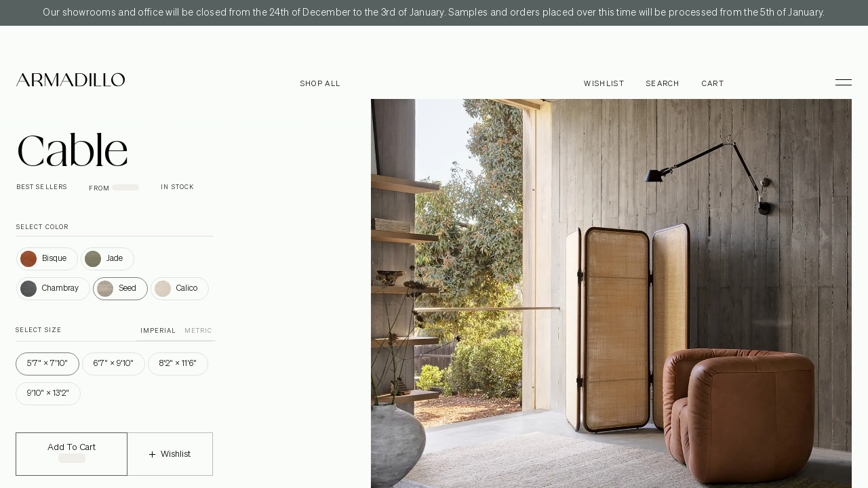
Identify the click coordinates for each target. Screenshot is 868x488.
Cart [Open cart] (713, 84)
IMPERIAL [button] (158, 331)
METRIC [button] (198, 331)
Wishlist (170, 463)
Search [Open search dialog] (663, 84)
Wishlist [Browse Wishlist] (604, 84)
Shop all (321, 84)
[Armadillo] (71, 82)
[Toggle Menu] (837, 82)
